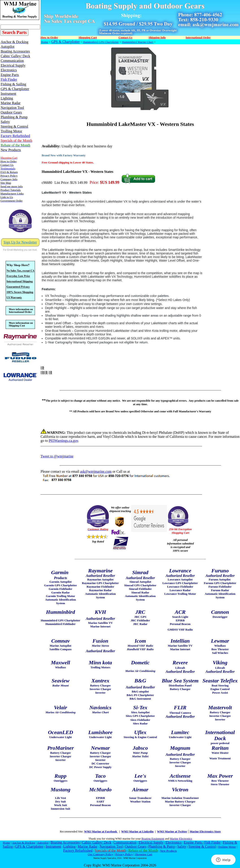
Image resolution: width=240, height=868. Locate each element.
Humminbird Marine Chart (138, 42)
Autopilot (43, 843)
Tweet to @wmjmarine (57, 456)
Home (45, 42)
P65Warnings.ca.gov (63, 441)
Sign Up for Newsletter (20, 242)
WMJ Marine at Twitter (172, 831)
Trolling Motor (227, 847)
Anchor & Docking (24, 843)
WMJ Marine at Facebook (101, 831)
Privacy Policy (124, 854)
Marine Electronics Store (205, 831)
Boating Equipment (153, 839)
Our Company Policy (101, 854)
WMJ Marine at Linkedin (137, 831)
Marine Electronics (181, 839)
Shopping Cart (144, 854)
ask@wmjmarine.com (96, 471)
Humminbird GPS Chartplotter (101, 42)
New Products (168, 851)
